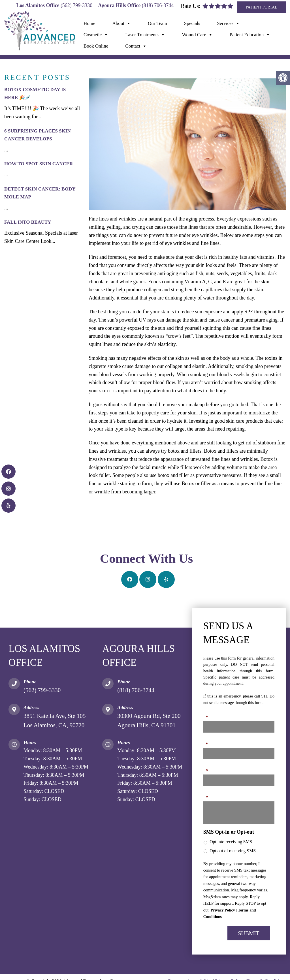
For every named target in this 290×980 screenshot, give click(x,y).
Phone (210, 741)
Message (213, 794)
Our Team (157, 23)
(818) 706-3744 (158, 5)
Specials (192, 23)
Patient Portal (262, 7)
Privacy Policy (223, 910)
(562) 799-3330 (76, 5)
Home (89, 23)
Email (210, 767)
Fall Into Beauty (28, 222)
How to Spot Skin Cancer (39, 164)
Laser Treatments (145, 35)
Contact (136, 46)
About (122, 23)
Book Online (96, 46)
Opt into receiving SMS (231, 842)
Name (210, 714)
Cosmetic (96, 35)
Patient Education (250, 35)
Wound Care (197, 35)
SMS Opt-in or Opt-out (229, 832)
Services (229, 23)
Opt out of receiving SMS (233, 851)
